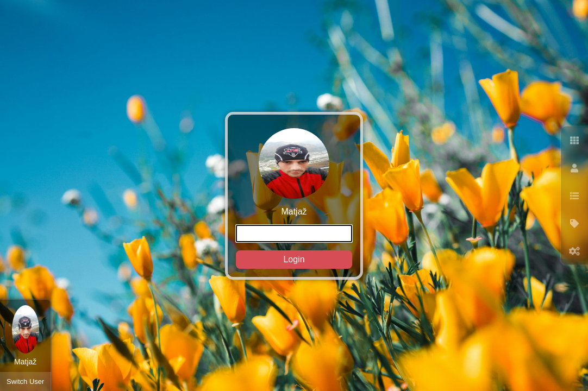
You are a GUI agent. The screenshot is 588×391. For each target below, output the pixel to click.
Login (294, 259)
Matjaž (294, 198)
